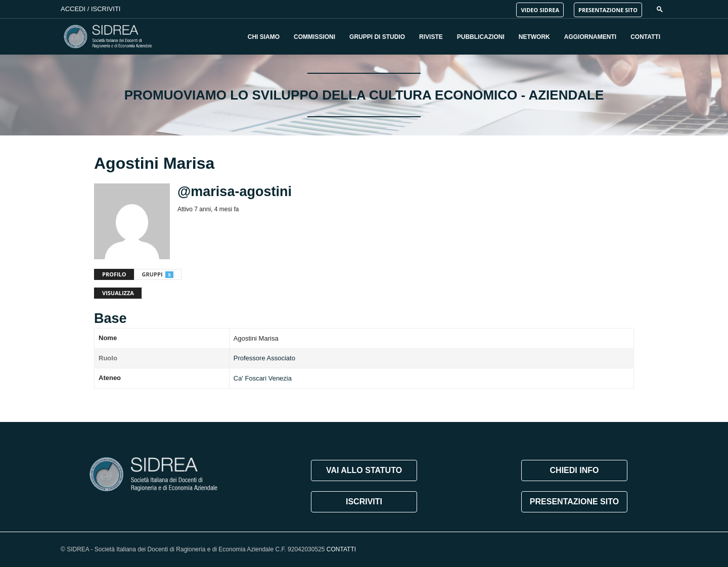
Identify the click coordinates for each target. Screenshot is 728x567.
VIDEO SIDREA (540, 10)
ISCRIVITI (364, 502)
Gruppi (158, 274)
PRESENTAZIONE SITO (608, 10)
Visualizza (118, 293)
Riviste (431, 37)
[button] (660, 9)
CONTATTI (341, 549)
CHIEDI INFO (575, 470)
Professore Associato (264, 358)
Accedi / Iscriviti (90, 9)
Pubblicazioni (481, 37)
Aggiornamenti (590, 37)
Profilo (114, 274)
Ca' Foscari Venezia (263, 378)
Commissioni (314, 37)
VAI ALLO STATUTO (364, 470)
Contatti (645, 37)
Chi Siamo (264, 37)
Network (534, 37)
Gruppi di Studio (377, 37)
